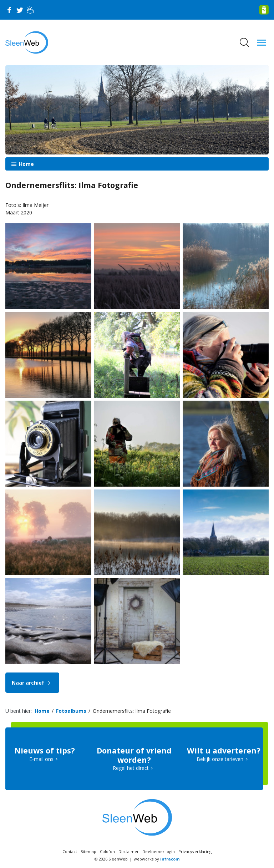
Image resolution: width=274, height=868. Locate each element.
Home (26, 164)
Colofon (107, 851)
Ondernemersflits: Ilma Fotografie (132, 711)
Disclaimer (129, 851)
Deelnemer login (159, 851)
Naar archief (32, 683)
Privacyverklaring (195, 851)
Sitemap (88, 851)
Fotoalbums (71, 711)
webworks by (157, 859)
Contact (70, 851)
